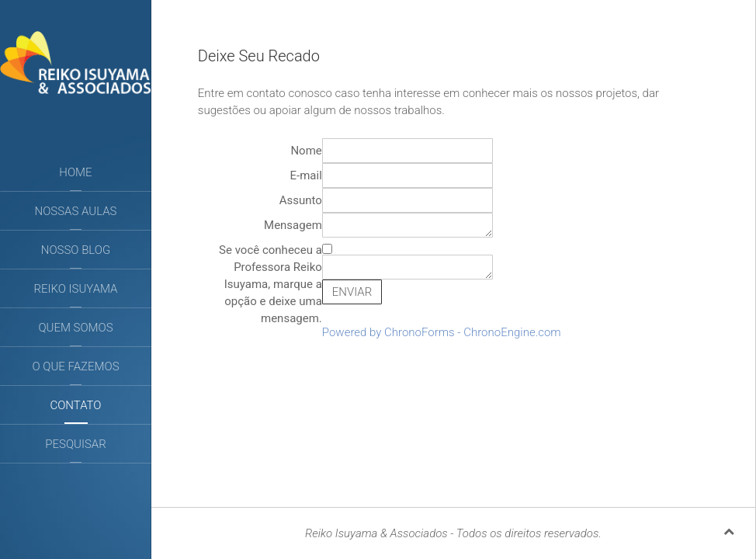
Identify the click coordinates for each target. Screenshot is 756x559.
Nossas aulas (76, 211)
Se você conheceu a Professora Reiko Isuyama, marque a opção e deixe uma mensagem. (270, 284)
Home (75, 172)
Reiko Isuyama (76, 289)
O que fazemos (75, 366)
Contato (75, 405)
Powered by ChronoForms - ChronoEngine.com (442, 332)
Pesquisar (75, 444)
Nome (306, 151)
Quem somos (75, 328)
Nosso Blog (76, 250)
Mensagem (293, 225)
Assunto (301, 200)
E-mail (306, 175)
